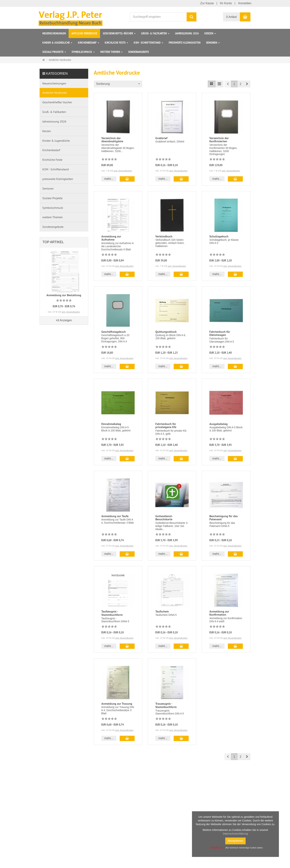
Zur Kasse (207, 3)
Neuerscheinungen (54, 33)
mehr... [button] (109, 179)
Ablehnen (217, 848)
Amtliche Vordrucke (84, 33)
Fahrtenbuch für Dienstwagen (220, 333)
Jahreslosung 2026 (187, 33)
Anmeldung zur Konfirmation (219, 613)
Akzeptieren (236, 841)
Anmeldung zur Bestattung (64, 295)
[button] (247, 84)
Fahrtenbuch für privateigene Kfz (166, 426)
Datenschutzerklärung (235, 834)
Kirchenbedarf (88, 43)
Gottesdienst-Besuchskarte (164, 518)
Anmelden (245, 3)
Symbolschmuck (83, 52)
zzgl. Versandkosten (123, 171)
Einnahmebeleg (111, 424)
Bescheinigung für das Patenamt (224, 518)
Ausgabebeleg (219, 424)
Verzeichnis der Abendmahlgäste (112, 140)
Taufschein (162, 611)
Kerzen (210, 33)
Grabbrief (161, 138)
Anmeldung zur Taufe (115, 516)
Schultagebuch (219, 236)
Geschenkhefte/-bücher (119, 33)
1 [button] (234, 84)
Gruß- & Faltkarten (155, 33)
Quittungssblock (166, 332)
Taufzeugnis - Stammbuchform (112, 613)
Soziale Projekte (54, 52)
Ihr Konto (226, 3)
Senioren (213, 43)
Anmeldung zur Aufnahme (111, 238)
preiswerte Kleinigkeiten (185, 43)
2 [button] (241, 84)
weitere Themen (111, 52)
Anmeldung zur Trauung (117, 704)
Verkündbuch (164, 236)
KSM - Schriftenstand (148, 43)
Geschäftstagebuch (114, 332)
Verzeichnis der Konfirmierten (219, 140)
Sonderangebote (139, 52)
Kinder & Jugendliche (57, 43)
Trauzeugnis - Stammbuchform (166, 705)
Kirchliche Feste (116, 43)
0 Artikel (231, 17)
